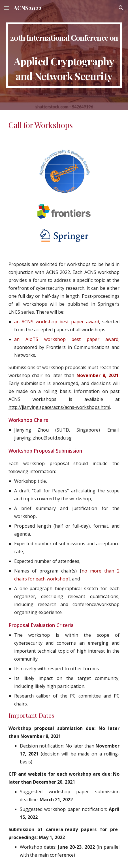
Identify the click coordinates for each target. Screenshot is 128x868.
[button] (7, 8)
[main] (64, 55)
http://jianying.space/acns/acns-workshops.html (59, 407)
